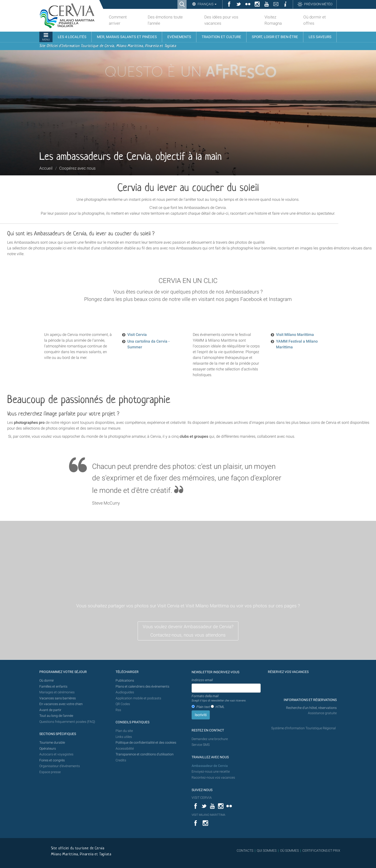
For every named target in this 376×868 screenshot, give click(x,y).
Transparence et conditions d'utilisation (145, 754)
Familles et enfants (53, 687)
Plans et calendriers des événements (142, 687)
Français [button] (207, 4)
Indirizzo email (202, 680)
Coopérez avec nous (77, 168)
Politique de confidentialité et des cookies (146, 743)
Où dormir (47, 681)
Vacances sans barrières (58, 698)
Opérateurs (48, 749)
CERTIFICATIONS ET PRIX (321, 851)
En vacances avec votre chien (61, 704)
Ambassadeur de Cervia (210, 766)
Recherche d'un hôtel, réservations (311, 708)
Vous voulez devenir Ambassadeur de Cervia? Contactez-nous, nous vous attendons (188, 631)
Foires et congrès (52, 760)
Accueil (46, 168)
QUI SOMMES (267, 851)
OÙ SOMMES (289, 851)
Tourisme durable (52, 743)
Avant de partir (50, 710)
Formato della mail (219, 698)
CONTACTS (245, 851)
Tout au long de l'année (56, 716)
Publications (125, 681)
